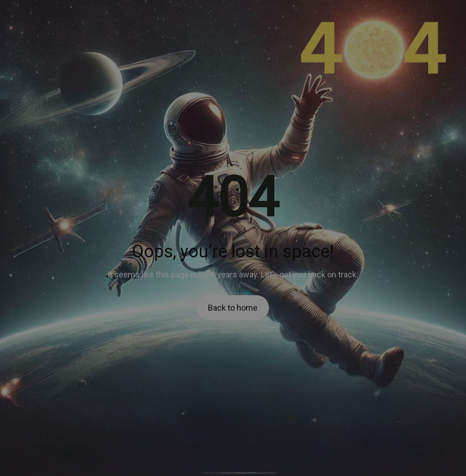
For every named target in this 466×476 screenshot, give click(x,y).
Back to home (233, 308)
